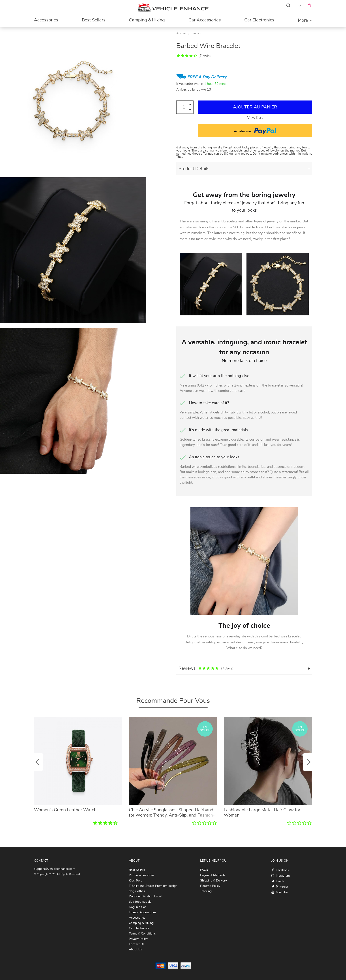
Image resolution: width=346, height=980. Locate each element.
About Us (135, 950)
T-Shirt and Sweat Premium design (153, 886)
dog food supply (140, 902)
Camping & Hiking (147, 20)
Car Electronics (259, 20)
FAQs (204, 870)
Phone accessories (142, 875)
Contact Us (137, 944)
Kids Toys (135, 881)
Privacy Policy (138, 939)
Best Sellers (94, 20)
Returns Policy (210, 886)
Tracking (206, 891)
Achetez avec (255, 131)
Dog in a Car (137, 907)
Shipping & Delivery (213, 881)
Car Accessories (205, 20)
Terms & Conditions (142, 934)
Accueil (181, 33)
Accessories (46, 20)
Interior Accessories (143, 912)
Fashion (197, 33)
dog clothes (137, 891)
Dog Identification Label (145, 897)
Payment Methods (213, 875)
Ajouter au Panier (255, 107)
